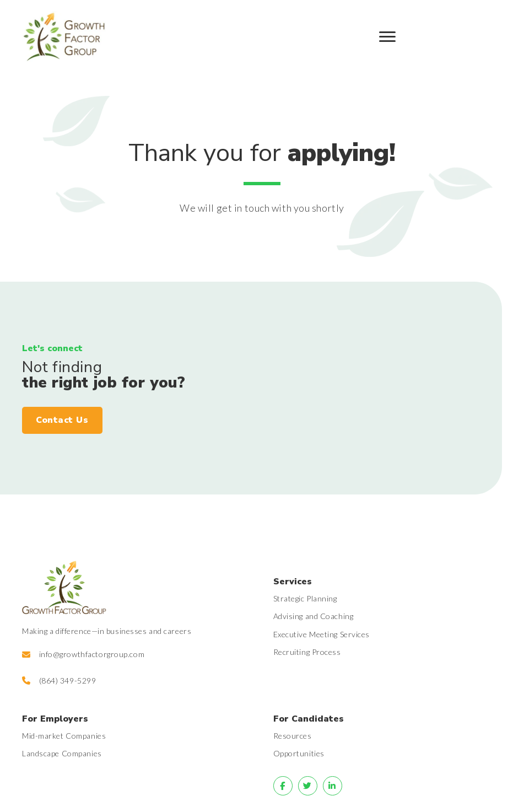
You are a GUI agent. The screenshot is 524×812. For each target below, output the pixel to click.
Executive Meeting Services (322, 634)
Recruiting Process (307, 652)
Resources (293, 736)
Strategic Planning (305, 598)
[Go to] (283, 786)
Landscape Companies (62, 753)
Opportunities (299, 753)
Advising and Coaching (314, 616)
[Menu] (387, 37)
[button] (62, 421)
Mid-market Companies (64, 736)
